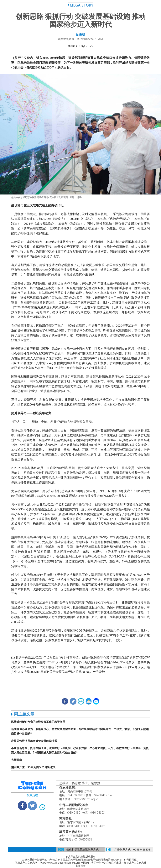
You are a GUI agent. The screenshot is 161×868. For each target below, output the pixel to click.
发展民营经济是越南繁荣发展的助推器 (34, 741)
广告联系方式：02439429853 (132, 849)
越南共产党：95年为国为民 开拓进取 (33, 767)
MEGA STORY (81, 5)
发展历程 (32, 795)
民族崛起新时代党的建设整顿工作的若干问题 (38, 722)
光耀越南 (17, 760)
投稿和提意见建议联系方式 (82, 849)
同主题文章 (24, 714)
